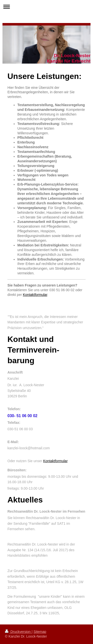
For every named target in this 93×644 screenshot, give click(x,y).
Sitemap (40, 632)
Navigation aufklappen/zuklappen (46, 7)
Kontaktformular (35, 295)
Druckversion (18, 632)
